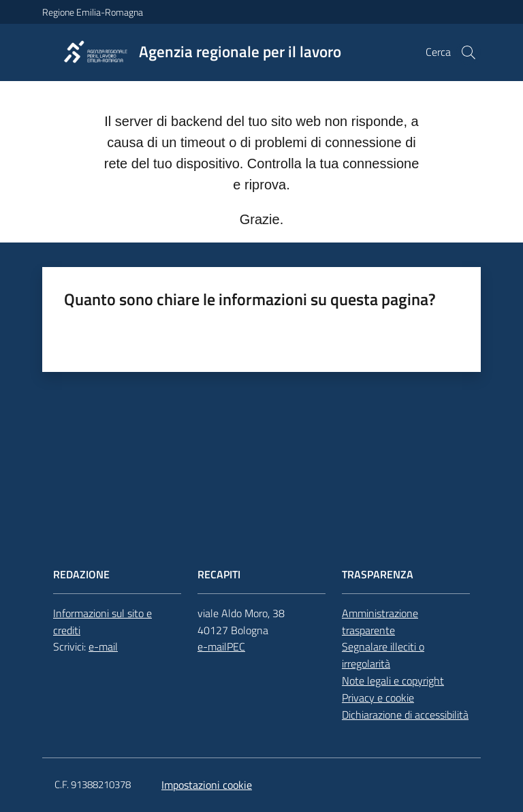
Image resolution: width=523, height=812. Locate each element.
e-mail (103, 646)
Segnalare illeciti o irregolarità (383, 655)
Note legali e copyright (393, 681)
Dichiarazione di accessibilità (405, 715)
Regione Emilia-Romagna (93, 12)
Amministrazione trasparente (380, 622)
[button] (469, 52)
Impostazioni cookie (207, 785)
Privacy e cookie (378, 698)
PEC (236, 646)
